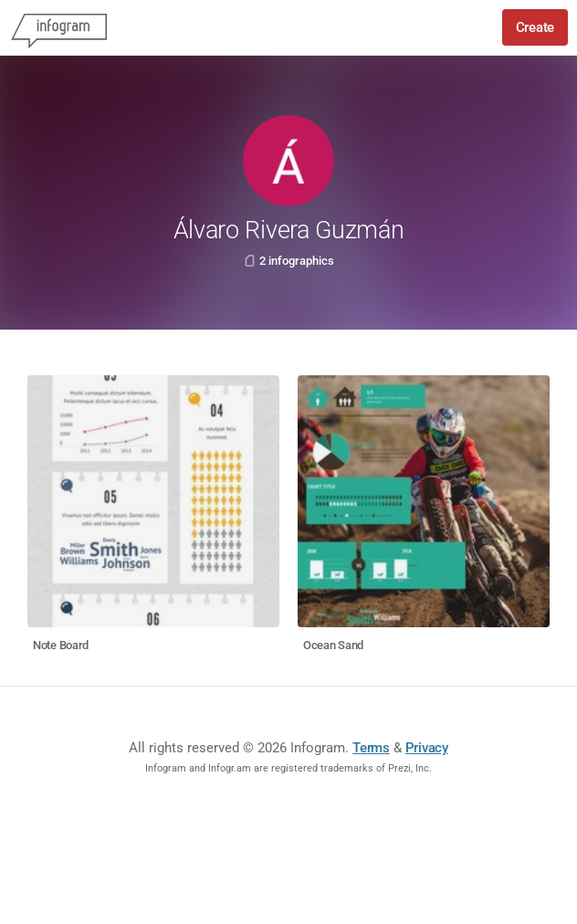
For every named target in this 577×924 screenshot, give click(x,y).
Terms (371, 748)
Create (535, 27)
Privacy (427, 748)
